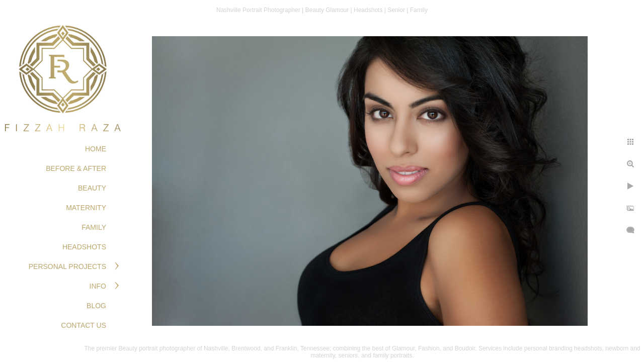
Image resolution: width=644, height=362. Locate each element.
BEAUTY (92, 188)
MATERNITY (86, 208)
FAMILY (94, 227)
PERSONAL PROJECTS (67, 266)
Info (98, 286)
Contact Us (84, 325)
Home (96, 149)
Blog (96, 306)
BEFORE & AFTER (76, 168)
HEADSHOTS (84, 247)
